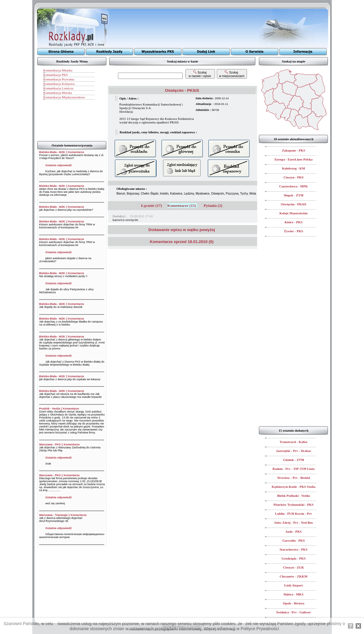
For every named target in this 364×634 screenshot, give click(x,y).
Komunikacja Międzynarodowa (64, 97)
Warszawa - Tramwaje (53, 515)
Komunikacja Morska (58, 93)
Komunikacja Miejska (58, 70)
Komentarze (76, 152)
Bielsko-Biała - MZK (52, 152)
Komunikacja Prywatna (59, 79)
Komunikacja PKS (56, 75)
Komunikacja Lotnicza (58, 88)
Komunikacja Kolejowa (59, 84)
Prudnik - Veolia (50, 409)
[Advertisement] (185, 28)
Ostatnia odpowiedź (59, 165)
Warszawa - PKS (50, 444)
